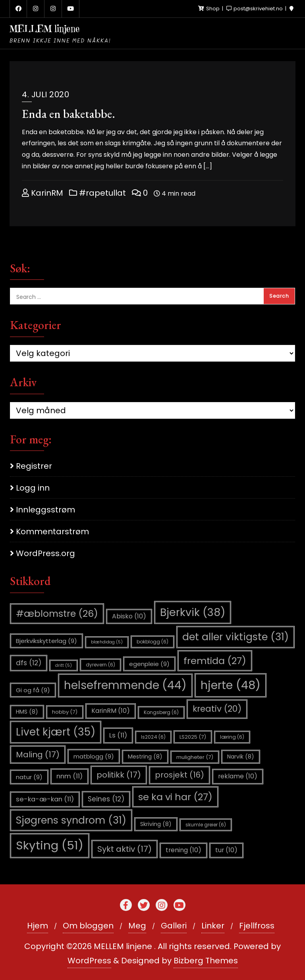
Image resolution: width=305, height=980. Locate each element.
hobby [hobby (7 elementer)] (65, 712)
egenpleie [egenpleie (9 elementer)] (149, 664)
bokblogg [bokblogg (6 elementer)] (152, 642)
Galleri (174, 926)
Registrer (34, 466)
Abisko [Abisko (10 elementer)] (129, 616)
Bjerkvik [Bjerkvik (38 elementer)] (193, 612)
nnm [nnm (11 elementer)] (69, 776)
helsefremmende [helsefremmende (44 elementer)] (125, 685)
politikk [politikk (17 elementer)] (119, 775)
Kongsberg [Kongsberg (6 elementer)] (161, 712)
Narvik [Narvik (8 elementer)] (241, 757)
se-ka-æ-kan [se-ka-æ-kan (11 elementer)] (45, 799)
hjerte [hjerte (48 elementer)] (231, 685)
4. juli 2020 (45, 94)
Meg (137, 926)
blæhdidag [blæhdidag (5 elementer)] (107, 642)
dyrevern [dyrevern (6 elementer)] (100, 665)
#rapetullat (97, 193)
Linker (213, 926)
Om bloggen (88, 926)
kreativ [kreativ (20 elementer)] (217, 709)
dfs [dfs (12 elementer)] (29, 663)
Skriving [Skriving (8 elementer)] (156, 824)
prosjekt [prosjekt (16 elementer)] (180, 775)
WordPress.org (45, 553)
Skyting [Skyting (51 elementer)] (50, 845)
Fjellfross (257, 926)
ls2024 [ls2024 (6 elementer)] (153, 737)
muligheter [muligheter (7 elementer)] (195, 757)
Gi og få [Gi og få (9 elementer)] (33, 690)
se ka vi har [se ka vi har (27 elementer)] (175, 797)
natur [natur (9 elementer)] (29, 777)
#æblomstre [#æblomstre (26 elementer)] (57, 613)
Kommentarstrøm (52, 531)
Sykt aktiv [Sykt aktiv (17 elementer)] (125, 849)
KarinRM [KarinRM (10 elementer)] (111, 711)
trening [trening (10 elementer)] (183, 850)
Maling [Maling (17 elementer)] (38, 755)
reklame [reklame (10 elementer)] (238, 776)
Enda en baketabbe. (69, 114)
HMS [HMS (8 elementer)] (27, 712)
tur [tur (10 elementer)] (226, 850)
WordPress (89, 961)
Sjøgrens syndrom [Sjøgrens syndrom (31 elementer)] (71, 820)
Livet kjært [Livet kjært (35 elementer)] (56, 732)
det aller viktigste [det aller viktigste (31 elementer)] (236, 637)
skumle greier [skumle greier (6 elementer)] (206, 825)
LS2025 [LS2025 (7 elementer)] (193, 737)
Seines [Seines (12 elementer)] (106, 799)
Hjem (38, 926)
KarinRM (42, 193)
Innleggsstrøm (45, 510)
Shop (209, 9)
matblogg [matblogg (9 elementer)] (94, 756)
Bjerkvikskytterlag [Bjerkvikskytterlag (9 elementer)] (46, 641)
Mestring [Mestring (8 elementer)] (145, 757)
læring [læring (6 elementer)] (232, 737)
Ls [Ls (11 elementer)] (118, 735)
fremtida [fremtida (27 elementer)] (215, 661)
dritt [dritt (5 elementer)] (64, 665)
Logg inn (33, 488)
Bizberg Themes (206, 961)
